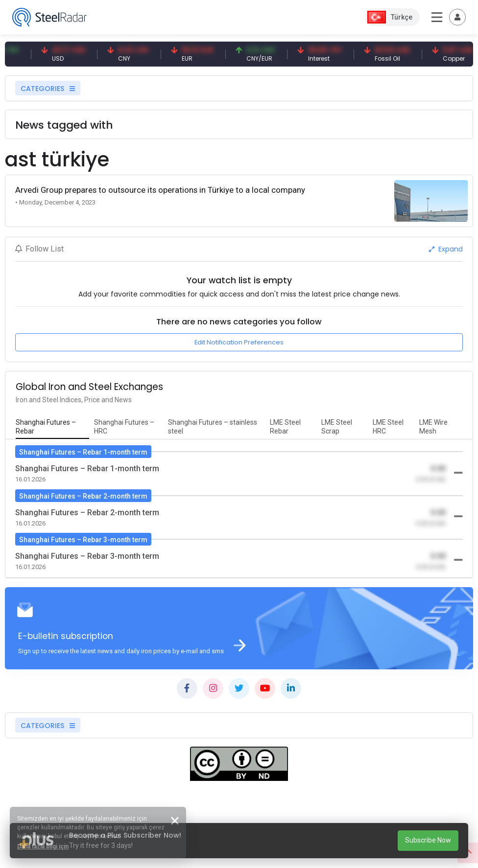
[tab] (52, 427)
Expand (446, 249)
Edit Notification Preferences (239, 342)
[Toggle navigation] (457, 17)
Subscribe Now (428, 840)
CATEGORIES (48, 89)
